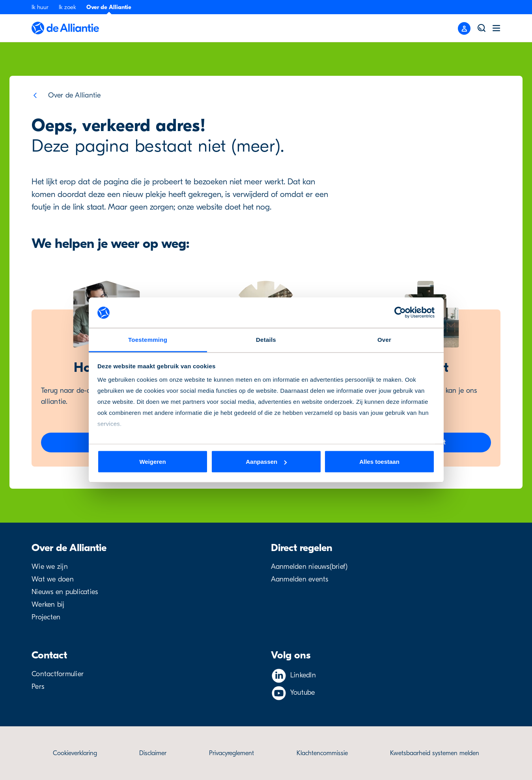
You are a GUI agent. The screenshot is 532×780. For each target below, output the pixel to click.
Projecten (46, 617)
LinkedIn (303, 675)
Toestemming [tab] (148, 339)
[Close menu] (464, 28)
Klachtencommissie (322, 753)
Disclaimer (153, 753)
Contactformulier (58, 674)
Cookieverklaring (75, 753)
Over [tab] (384, 339)
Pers (38, 687)
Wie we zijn (50, 567)
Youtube (303, 693)
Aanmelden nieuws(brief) (309, 567)
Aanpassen (266, 462)
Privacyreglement (231, 753)
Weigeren (152, 462)
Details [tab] (266, 339)
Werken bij (48, 605)
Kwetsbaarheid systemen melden (435, 753)
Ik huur (40, 7)
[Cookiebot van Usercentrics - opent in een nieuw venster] (400, 313)
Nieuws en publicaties (65, 592)
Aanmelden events (300, 579)
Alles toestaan (379, 462)
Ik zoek (67, 7)
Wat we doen (53, 579)
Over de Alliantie (109, 7)
